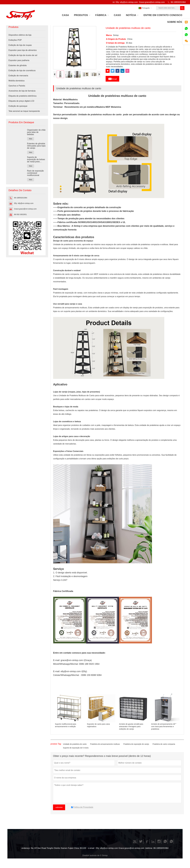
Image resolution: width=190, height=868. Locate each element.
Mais (31, 139)
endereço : (26, 850)
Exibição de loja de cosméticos (22, 71)
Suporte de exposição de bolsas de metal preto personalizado (36, 159)
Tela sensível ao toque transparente (24, 111)
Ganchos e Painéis (17, 86)
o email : (92, 850)
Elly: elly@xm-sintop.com (127, 2)
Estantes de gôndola (18, 65)
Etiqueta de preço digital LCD (21, 101)
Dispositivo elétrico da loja (20, 35)
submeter (59, 809)
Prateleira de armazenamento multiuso (105, 746)
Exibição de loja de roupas (20, 45)
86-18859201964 (178, 2)
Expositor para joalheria (19, 60)
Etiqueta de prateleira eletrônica (22, 96)
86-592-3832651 (20, 214)
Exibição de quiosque (18, 106)
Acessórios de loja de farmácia (22, 91)
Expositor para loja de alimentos (23, 50)
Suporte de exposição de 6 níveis (76, 750)
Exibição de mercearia (18, 76)
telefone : (149, 850)
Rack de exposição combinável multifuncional (35, 173)
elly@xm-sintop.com (71, 674)
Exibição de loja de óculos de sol (23, 55)
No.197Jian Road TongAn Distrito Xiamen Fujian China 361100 (58, 850)
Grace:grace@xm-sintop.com (152, 2)
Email (112, 78)
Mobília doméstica (16, 81)
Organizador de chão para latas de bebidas (36, 132)
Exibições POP (15, 40)
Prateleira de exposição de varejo (136, 746)
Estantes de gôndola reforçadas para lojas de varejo (36, 146)
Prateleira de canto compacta (164, 746)
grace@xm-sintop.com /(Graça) (76, 662)
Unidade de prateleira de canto (75, 746)
